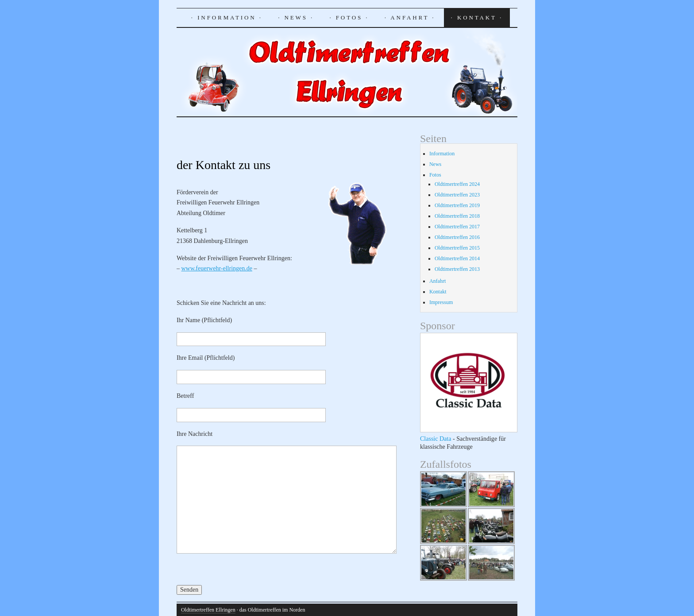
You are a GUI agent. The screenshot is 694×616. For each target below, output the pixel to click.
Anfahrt (438, 281)
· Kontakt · (477, 17)
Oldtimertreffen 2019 (457, 205)
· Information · (227, 17)
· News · (296, 17)
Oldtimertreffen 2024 (457, 184)
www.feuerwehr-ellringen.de (217, 268)
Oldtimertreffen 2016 (457, 237)
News (435, 164)
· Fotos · (349, 17)
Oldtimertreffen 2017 (457, 227)
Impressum (441, 302)
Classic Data (436, 439)
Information (442, 154)
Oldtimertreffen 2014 (457, 258)
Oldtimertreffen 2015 (457, 248)
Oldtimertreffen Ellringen (208, 610)
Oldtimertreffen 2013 (457, 269)
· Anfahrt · (410, 17)
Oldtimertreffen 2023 (457, 195)
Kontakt (438, 292)
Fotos (435, 175)
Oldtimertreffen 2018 (457, 216)
